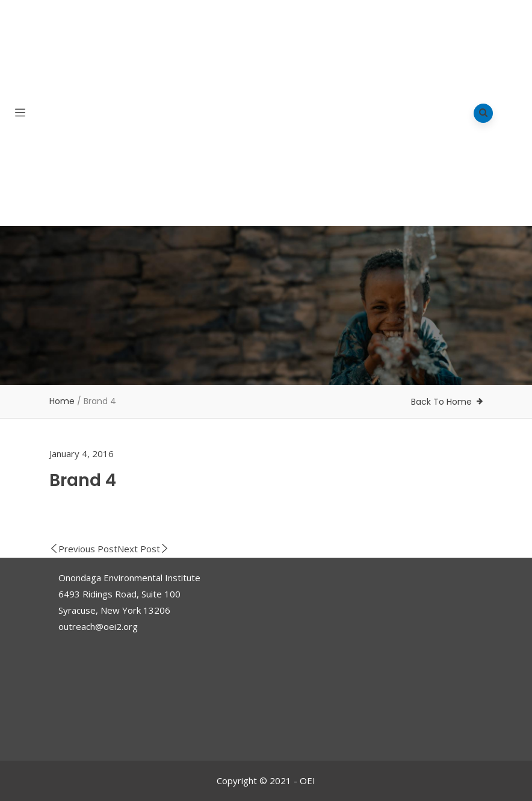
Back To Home (441, 402)
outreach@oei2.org (98, 626)
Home (62, 401)
